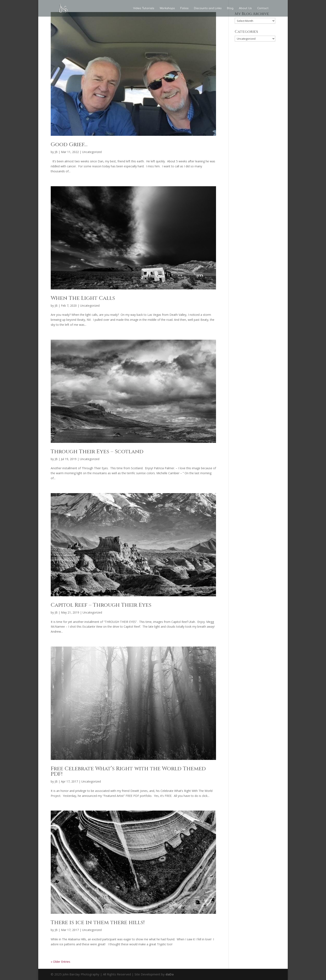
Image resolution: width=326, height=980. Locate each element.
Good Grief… (69, 145)
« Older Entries (61, 962)
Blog (230, 8)
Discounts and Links (208, 8)
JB (56, 152)
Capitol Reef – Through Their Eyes (101, 605)
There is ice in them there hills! (98, 923)
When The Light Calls (83, 298)
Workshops (167, 8)
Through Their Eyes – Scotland (97, 452)
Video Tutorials (144, 8)
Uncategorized (92, 152)
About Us (245, 8)
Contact (263, 8)
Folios (184, 8)
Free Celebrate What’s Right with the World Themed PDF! (128, 771)
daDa (170, 974)
